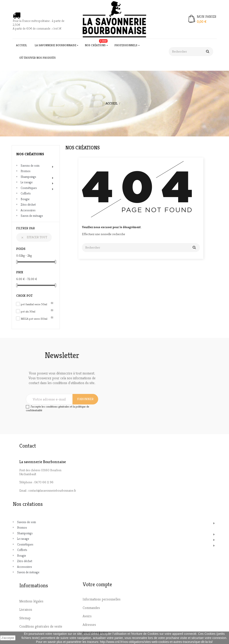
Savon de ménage (32, 216)
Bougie (25, 199)
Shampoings (28, 177)
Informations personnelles (102, 599)
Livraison (26, 610)
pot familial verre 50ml (37, 304)
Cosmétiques (29, 188)
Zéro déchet (28, 205)
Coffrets (26, 193)
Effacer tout (34, 237)
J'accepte (8, 638)
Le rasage (27, 182)
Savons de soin (30, 166)
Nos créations (30, 154)
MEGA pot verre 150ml (37, 319)
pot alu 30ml (37, 311)
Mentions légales (31, 601)
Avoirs (87, 616)
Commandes (91, 608)
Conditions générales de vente (41, 626)
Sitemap (25, 618)
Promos (26, 171)
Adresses (89, 625)
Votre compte (97, 584)
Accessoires (28, 210)
